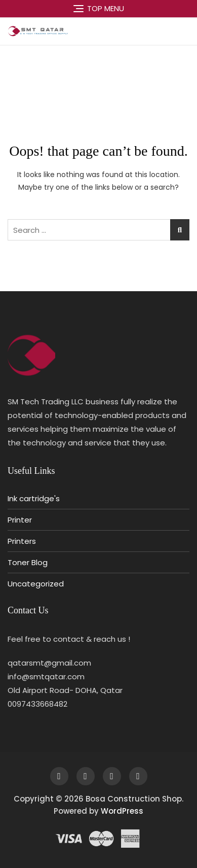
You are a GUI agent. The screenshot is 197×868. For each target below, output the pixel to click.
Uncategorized (36, 584)
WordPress (122, 811)
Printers (22, 541)
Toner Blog (28, 562)
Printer (20, 520)
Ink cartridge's (34, 498)
